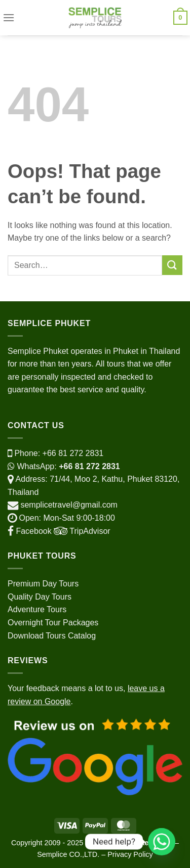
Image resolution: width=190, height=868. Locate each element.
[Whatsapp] (162, 842)
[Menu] (9, 17)
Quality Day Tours (40, 597)
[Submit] (172, 265)
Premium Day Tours (43, 584)
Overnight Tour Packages (53, 623)
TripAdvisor (81, 531)
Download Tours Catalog (52, 636)
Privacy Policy (130, 854)
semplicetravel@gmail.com (69, 505)
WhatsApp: (64, 466)
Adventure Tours (37, 609)
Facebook (30, 531)
